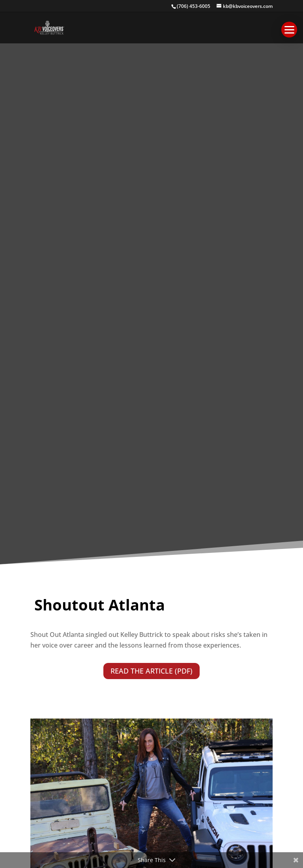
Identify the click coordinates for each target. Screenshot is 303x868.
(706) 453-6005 (194, 6)
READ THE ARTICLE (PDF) (151, 671)
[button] (289, 30)
